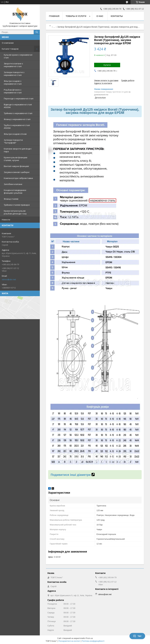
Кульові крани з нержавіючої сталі (18, 56)
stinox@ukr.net (9, 279)
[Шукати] (37, 32)
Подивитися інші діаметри (71, 475)
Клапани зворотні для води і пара (18, 150)
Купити (107, 65)
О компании (8, 43)
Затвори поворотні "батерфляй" (13, 141)
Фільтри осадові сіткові (15, 134)
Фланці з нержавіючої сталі (17, 119)
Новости (6, 220)
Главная (54, 16)
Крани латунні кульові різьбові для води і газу (15, 212)
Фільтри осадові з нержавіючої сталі (13, 82)
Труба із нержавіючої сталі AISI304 (17, 127)
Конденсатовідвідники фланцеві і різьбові (15, 191)
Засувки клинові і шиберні (17, 172)
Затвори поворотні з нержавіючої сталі (14, 74)
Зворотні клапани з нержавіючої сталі (13, 65)
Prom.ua (89, 638)
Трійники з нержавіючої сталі (18, 113)
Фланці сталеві (11, 199)
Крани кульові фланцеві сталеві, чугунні (16, 159)
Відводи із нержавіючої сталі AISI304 (18, 106)
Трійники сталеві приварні (17, 205)
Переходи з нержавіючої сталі (19, 99)
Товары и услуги (76, 16)
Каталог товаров (10, 49)
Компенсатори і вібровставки (18, 178)
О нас (100, 16)
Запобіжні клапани (13, 184)
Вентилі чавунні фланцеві (16, 166)
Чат (137, 636)
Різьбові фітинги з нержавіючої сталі (13, 91)
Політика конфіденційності (93, 641)
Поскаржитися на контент (69, 641)
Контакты (117, 16)
